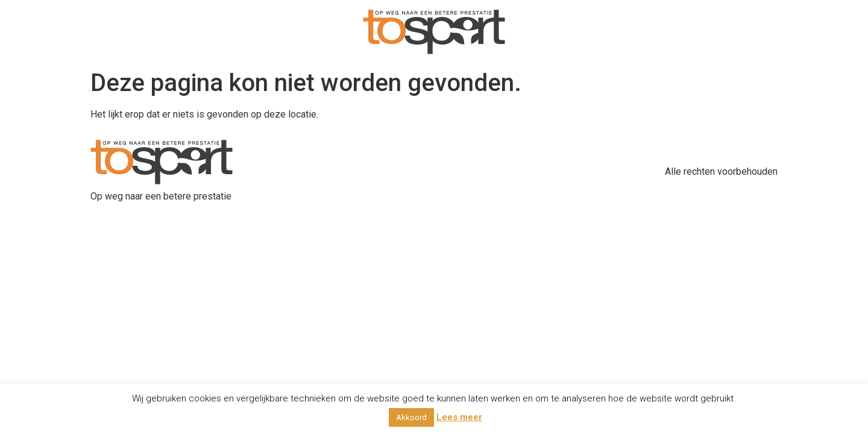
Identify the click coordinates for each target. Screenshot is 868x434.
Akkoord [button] (411, 417)
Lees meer (459, 417)
